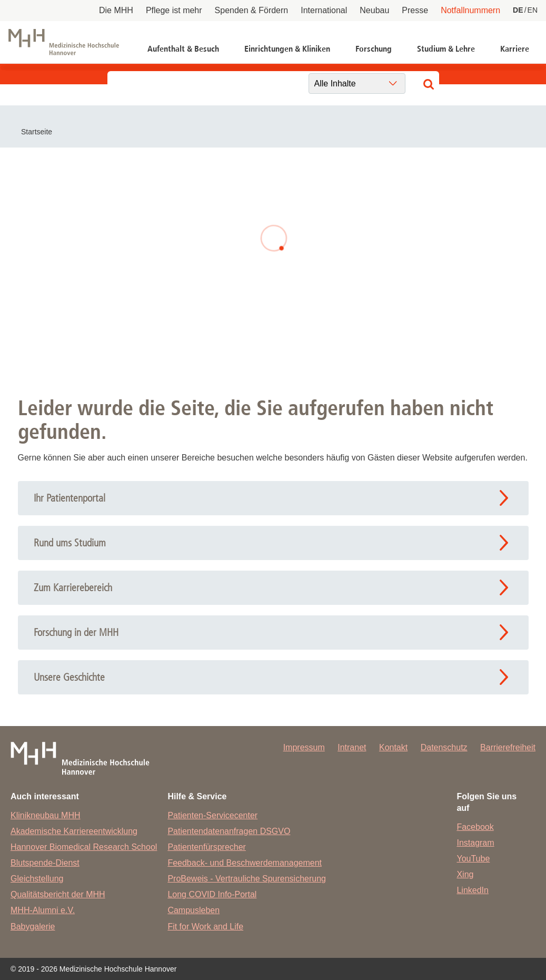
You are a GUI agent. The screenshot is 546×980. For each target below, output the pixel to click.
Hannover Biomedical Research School (84, 847)
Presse (415, 10)
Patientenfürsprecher (207, 847)
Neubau (374, 10)
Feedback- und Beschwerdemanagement (245, 863)
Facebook (475, 827)
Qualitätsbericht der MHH (58, 894)
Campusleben (193, 910)
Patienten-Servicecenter (212, 815)
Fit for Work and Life (205, 927)
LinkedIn (473, 890)
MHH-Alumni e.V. (43, 910)
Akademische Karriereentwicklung (74, 831)
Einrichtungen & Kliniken (287, 49)
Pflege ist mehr (174, 10)
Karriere (515, 49)
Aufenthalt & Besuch (183, 49)
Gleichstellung (37, 879)
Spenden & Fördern (252, 10)
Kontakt (393, 747)
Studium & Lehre (446, 49)
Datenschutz (444, 747)
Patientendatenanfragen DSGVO (229, 831)
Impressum (304, 747)
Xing (465, 874)
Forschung (374, 49)
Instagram (475, 843)
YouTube (473, 859)
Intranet (352, 747)
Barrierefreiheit (508, 747)
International (324, 10)
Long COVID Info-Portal (212, 894)
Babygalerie (33, 927)
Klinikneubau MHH (46, 815)
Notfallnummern (470, 10)
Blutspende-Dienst (45, 863)
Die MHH (116, 10)
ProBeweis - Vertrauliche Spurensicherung (247, 879)
